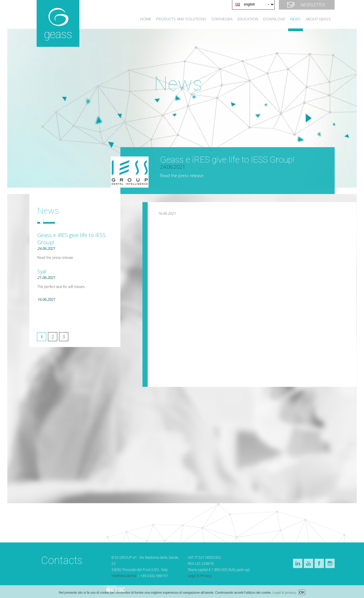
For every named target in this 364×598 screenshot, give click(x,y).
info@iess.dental (124, 576)
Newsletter (313, 5)
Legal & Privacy (200, 576)
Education (248, 19)
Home (146, 19)
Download (274, 19)
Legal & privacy (284, 594)
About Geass (318, 19)
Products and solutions (181, 19)
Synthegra (222, 19)
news (295, 19)
